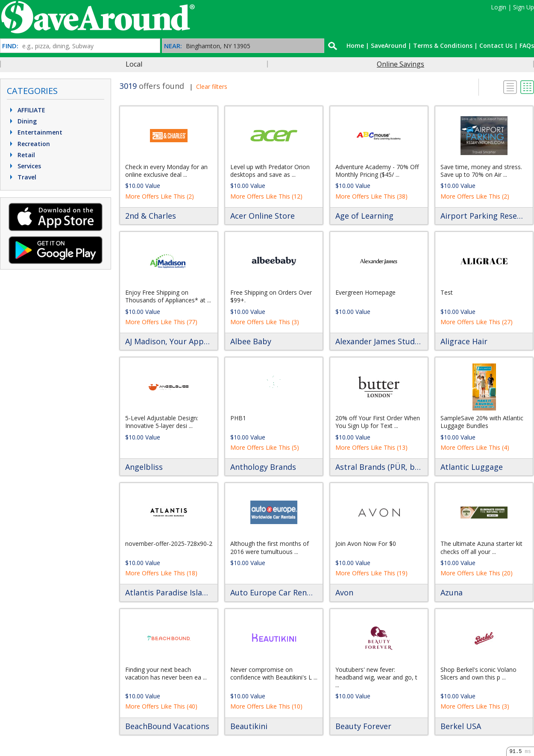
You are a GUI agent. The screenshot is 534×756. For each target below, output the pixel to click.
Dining (22, 121)
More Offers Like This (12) (266, 196)
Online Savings (400, 64)
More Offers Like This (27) (477, 322)
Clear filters (212, 86)
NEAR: (173, 46)
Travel (22, 177)
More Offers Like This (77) (161, 322)
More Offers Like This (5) (265, 447)
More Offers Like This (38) (371, 196)
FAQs (527, 45)
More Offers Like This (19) (371, 573)
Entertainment (35, 132)
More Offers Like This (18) (161, 573)
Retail (21, 155)
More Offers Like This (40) (161, 706)
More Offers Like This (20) (477, 573)
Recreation (29, 144)
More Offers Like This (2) (160, 196)
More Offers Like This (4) (475, 447)
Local (134, 64)
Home (355, 45)
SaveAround (389, 45)
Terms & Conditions (443, 45)
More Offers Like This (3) (265, 322)
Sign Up (524, 7)
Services (24, 166)
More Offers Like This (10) (266, 706)
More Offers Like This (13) (371, 447)
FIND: (10, 46)
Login (499, 7)
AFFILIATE (26, 110)
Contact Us (496, 45)
